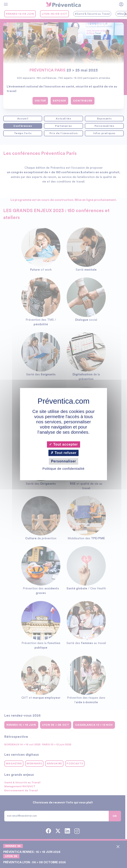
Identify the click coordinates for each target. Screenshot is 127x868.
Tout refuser (64, 453)
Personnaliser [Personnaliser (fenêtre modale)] (63, 461)
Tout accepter (63, 444)
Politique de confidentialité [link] (63, 469)
